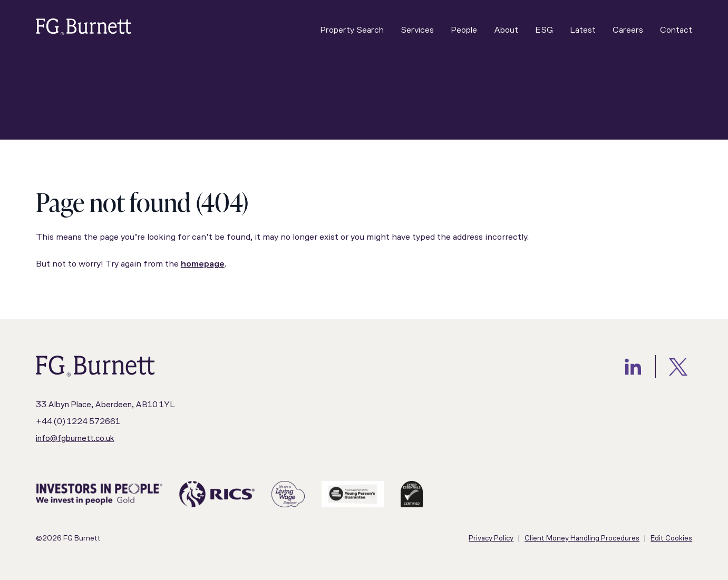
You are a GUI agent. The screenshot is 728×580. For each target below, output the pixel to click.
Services (417, 30)
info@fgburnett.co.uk (75, 439)
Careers (628, 30)
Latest (583, 30)
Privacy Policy (491, 539)
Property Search (352, 30)
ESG (544, 30)
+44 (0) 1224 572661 (78, 422)
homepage (203, 264)
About (506, 30)
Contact (676, 30)
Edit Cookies (671, 539)
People (464, 30)
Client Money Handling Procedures (582, 539)
